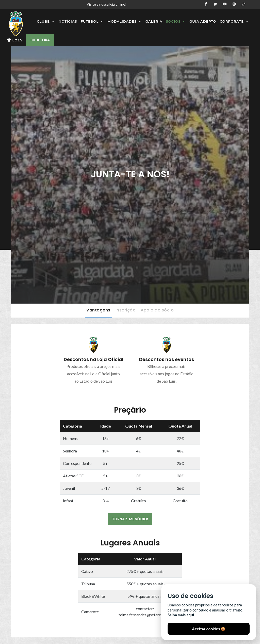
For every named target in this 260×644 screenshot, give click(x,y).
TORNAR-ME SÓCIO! (130, 519)
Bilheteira (40, 40)
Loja (14, 40)
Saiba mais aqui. (181, 615)
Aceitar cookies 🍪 (209, 629)
